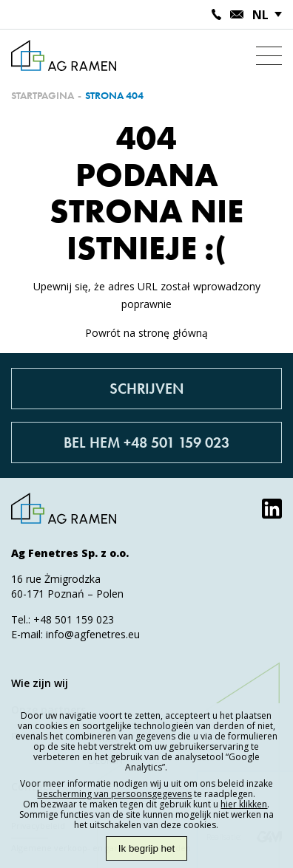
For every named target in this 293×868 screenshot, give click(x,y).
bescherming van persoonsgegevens (114, 794)
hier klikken (244, 804)
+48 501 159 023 (74, 619)
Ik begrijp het (146, 848)
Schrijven (147, 389)
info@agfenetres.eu (93, 634)
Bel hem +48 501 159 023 (146, 442)
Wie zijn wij (40, 683)
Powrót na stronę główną (146, 333)
